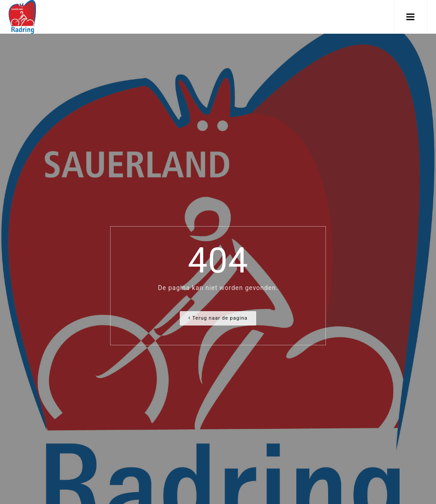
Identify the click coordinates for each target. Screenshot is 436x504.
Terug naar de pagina (218, 318)
